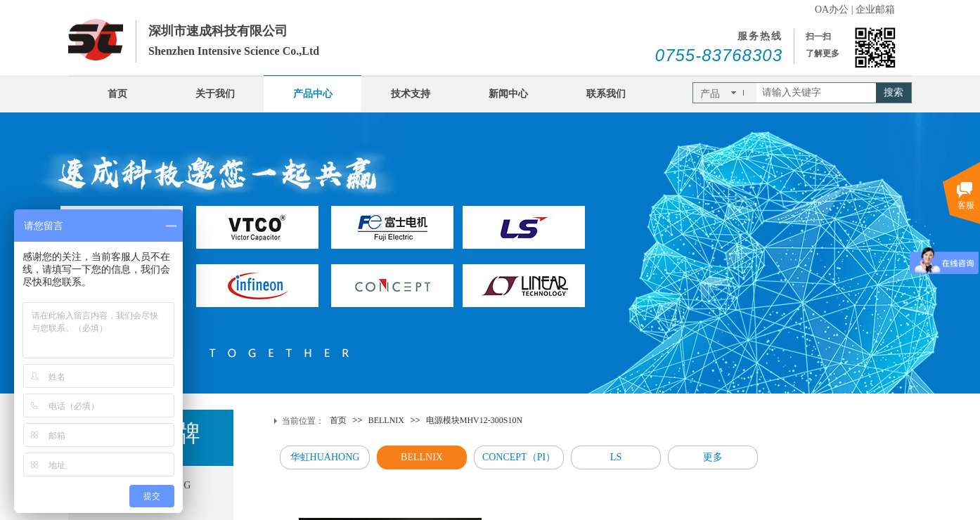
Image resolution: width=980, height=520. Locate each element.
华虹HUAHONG (325, 457)
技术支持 (411, 94)
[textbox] (816, 93)
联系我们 (606, 94)
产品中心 (313, 94)
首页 (117, 94)
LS (616, 457)
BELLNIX (386, 420)
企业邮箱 (875, 9)
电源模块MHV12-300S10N (474, 420)
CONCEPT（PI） (519, 457)
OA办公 (832, 9)
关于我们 (215, 94)
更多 (713, 457)
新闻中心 (508, 94)
